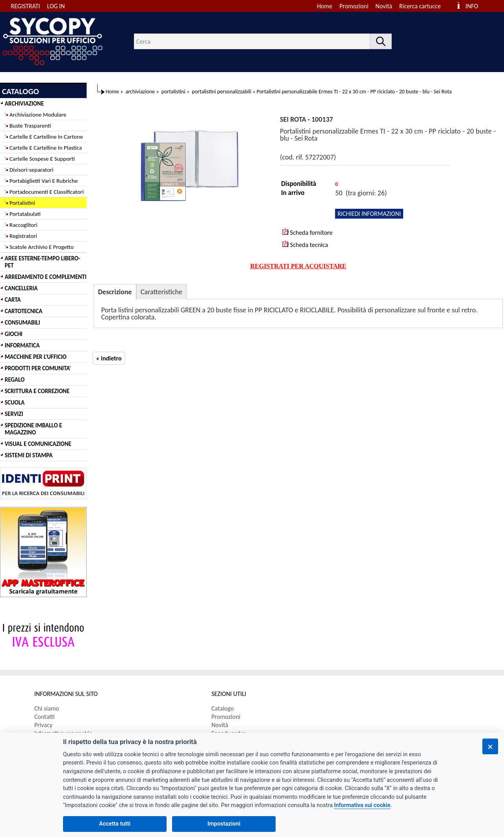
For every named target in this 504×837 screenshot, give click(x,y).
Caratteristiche (161, 292)
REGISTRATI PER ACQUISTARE (298, 266)
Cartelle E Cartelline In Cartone (46, 137)
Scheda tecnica (305, 245)
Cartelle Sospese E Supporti (42, 159)
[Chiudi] (490, 746)
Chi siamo (47, 708)
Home (325, 6)
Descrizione (115, 292)
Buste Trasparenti (30, 126)
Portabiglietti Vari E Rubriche (44, 181)
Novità (384, 6)
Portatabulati (25, 214)
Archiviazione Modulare (38, 115)
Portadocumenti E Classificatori (47, 192)
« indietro (109, 358)
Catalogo (223, 708)
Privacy (43, 725)
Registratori (23, 236)
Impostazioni (224, 824)
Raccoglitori (23, 225)
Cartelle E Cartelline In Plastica (46, 148)
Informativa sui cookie (362, 805)
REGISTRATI (26, 6)
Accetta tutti (115, 824)
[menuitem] (423, 6)
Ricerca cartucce (420, 6)
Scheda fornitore (307, 232)
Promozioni (354, 6)
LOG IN (56, 6)
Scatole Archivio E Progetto (42, 247)
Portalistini (22, 203)
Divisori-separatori (31, 170)
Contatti (44, 717)
